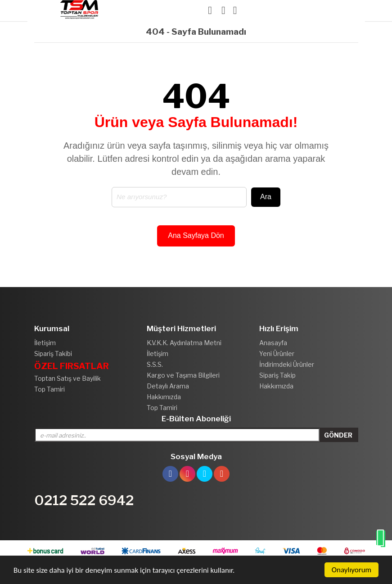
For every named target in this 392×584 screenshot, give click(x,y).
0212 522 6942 (84, 500)
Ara (266, 197)
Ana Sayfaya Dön (196, 235)
